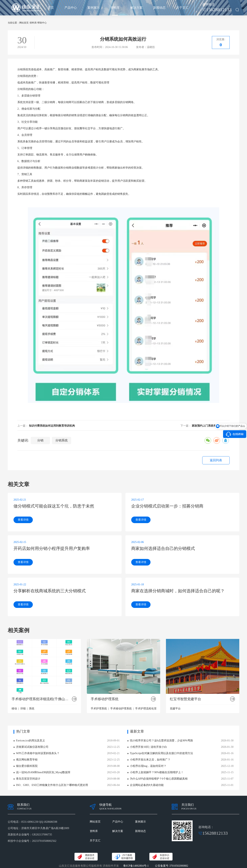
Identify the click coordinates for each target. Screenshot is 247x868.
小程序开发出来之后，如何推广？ (150, 760)
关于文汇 (182, 8)
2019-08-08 (113, 766)
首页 (51, 8)
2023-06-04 (113, 785)
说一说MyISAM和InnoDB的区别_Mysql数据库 (43, 772)
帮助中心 (42, 23)
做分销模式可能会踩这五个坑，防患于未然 (54, 506)
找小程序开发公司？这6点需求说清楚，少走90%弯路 (161, 741)
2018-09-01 (113, 741)
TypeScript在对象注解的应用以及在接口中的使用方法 (161, 753)
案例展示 (94, 8)
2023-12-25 (113, 747)
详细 (23, 709)
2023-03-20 (113, 772)
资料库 (115, 8)
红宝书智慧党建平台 (185, 699)
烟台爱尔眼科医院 (27, 766)
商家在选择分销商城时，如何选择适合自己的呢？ (178, 591)
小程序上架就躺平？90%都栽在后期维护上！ (157, 772)
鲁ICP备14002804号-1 (136, 866)
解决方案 (136, 8)
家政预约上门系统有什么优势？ (211, 426)
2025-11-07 (227, 779)
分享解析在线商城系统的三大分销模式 (50, 591)
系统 (32, 709)
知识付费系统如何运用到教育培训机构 (52, 426)
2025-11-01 (227, 785)
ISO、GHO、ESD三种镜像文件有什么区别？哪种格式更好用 (52, 785)
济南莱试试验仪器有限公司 (32, 747)
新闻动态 (159, 8)
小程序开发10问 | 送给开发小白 (148, 747)
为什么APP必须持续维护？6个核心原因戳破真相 (159, 779)
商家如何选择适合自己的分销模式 (163, 548)
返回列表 (216, 460)
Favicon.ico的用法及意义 (30, 741)
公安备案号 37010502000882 (172, 866)
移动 (14, 709)
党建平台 (175, 709)
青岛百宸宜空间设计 (28, 779)
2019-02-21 (113, 753)
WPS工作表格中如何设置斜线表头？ (38, 753)
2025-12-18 (227, 766)
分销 (20, 69)
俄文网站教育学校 (27, 760)
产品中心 (71, 8)
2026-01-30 (227, 741)
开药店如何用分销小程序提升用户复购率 (52, 548)
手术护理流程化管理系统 (150, 709)
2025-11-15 (227, 772)
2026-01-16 (227, 753)
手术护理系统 (99, 709)
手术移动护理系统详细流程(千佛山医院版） (41, 699)
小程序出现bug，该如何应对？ (148, 766)
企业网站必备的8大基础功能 (147, 785)
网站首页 (24, 23)
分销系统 (62, 440)
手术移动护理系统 (105, 699)
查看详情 (23, 520)
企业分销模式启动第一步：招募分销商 (167, 506)
